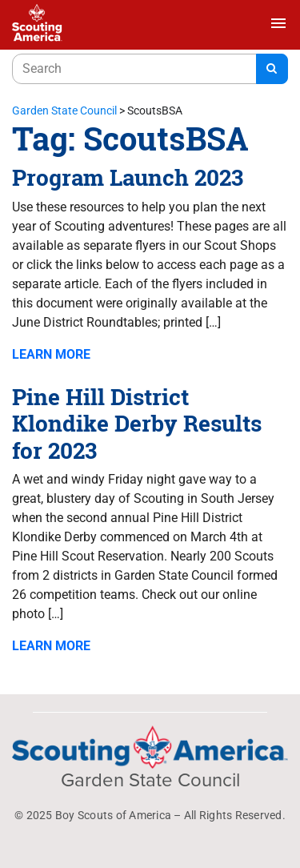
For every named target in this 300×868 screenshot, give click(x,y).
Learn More (51, 354)
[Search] (272, 69)
